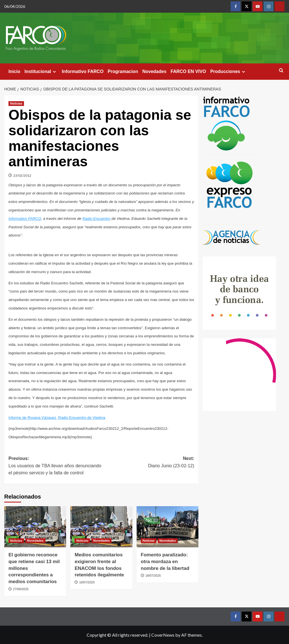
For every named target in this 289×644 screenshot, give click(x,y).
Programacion (123, 71)
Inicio (14, 71)
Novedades (154, 71)
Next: (148, 463)
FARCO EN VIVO (188, 71)
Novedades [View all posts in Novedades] (35, 541)
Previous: (55, 466)
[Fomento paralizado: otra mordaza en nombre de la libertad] (168, 527)
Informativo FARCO (83, 71)
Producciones (228, 72)
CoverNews (163, 635)
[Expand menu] (54, 72)
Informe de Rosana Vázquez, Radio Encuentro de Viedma (57, 418)
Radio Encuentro (96, 219)
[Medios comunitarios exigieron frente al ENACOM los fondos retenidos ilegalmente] (101, 527)
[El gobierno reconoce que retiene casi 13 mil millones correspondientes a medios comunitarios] (35, 527)
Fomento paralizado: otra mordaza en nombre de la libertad (165, 562)
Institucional (41, 72)
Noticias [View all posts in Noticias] (16, 103)
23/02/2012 (22, 175)
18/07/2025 (87, 582)
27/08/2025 (21, 589)
